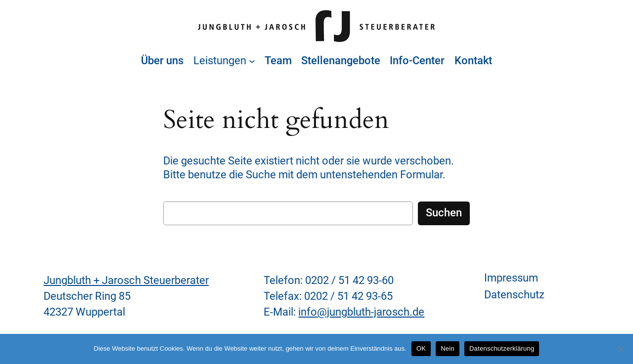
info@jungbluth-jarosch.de (361, 312)
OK (421, 348)
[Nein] (621, 349)
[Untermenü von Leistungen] (252, 61)
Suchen (444, 213)
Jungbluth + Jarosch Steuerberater (126, 280)
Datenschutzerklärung (502, 348)
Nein (448, 348)
